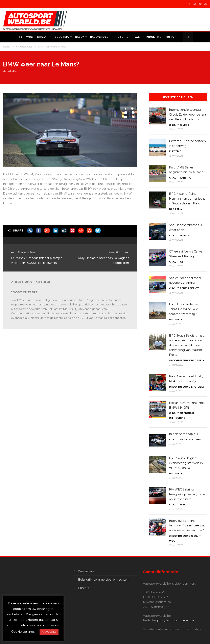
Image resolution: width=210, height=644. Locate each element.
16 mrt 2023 (176, 129)
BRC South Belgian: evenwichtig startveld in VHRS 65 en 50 (186, 463)
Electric (62, 37)
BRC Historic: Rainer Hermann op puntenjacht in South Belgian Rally (187, 199)
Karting (185, 178)
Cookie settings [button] (23, 632)
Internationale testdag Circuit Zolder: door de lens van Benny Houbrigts (188, 115)
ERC (193, 387)
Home (7, 47)
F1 (21, 37)
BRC (172, 209)
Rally (80, 37)
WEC (183, 505)
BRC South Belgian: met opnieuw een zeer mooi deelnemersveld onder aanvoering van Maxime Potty (186, 345)
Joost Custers (24, 292)
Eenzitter (187, 288)
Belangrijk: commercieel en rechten (103, 580)
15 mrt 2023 (176, 156)
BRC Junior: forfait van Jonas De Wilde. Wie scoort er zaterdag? (185, 309)
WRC (30, 37)
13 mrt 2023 (176, 509)
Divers (184, 125)
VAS (137, 37)
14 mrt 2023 (176, 324)
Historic (122, 37)
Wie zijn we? (87, 571)
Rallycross (99, 37)
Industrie (154, 37)
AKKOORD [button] (49, 632)
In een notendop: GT (184, 434)
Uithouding (177, 418)
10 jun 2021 (10, 71)
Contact (84, 588)
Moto (170, 37)
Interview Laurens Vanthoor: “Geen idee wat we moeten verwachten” (187, 526)
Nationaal (187, 413)
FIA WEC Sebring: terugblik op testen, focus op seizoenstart (187, 494)
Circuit (43, 37)
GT (182, 262)
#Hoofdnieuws (24, 47)
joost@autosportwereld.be (176, 620)
